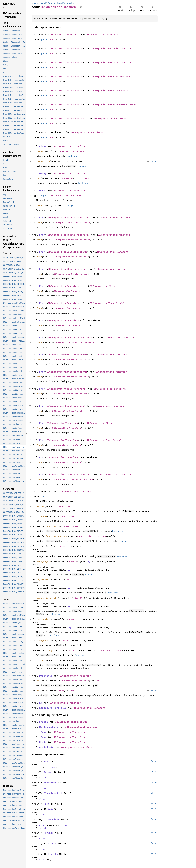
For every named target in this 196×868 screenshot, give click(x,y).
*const (74, 650)
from (39, 222)
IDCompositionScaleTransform (110, 76)
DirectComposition (66, 3)
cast (39, 546)
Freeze (44, 722)
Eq (41, 703)
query (49, 650)
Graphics (52, 3)
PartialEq (46, 676)
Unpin (43, 742)
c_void (69, 506)
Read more (72, 156)
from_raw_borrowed (57, 536)
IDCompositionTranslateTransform (113, 104)
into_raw (42, 516)
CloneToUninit (53, 793)
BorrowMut (50, 783)
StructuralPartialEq (53, 708)
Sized (53, 767)
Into (51, 809)
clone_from (43, 161)
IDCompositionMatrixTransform (111, 48)
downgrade (42, 640)
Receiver (54, 819)
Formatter (67, 178)
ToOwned (49, 833)
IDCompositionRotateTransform (111, 62)
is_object (42, 580)
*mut (62, 506)
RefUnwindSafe (49, 727)
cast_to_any (44, 562)
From (42, 218)
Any (88, 562)
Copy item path (81, 7)
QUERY (44, 39)
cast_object (44, 619)
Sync (44, 737)
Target (43, 195)
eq (38, 681)
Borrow (48, 772)
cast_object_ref (46, 598)
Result (89, 178)
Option (102, 536)
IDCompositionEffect (64, 34)
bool (52, 39)
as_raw (41, 506)
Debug (43, 173)
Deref (43, 190)
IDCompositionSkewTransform (110, 90)
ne (38, 691)
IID (42, 496)
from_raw (51, 526)
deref (40, 205)
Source (154, 161)
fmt (39, 178)
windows (36, 3)
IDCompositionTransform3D (68, 118)
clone (40, 151)
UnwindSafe (46, 747)
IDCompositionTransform (103, 34)
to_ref (41, 660)
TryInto (53, 854)
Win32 (44, 3)
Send (44, 732)
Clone (43, 146)
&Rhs (61, 691)
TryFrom (53, 843)
